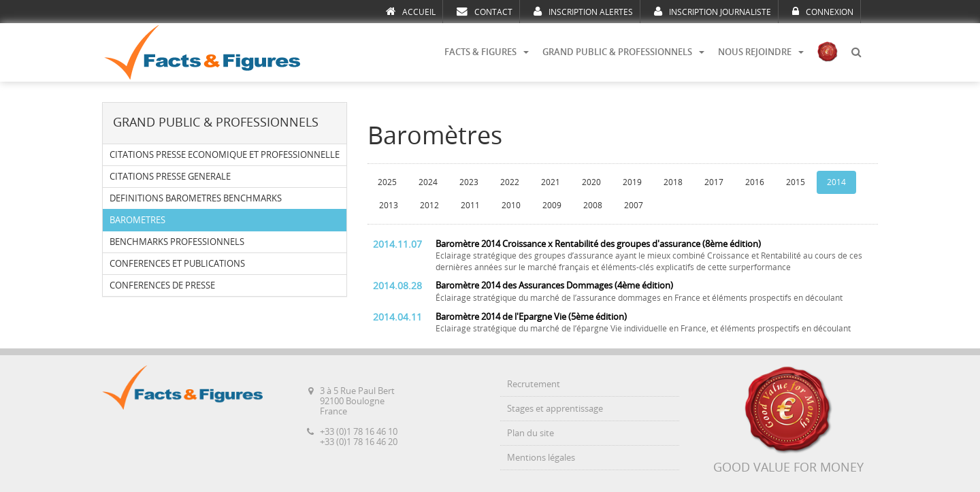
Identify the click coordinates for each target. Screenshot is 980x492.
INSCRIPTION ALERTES (583, 12)
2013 (389, 206)
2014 (836, 182)
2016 (755, 182)
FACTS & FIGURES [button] (487, 52)
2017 (714, 182)
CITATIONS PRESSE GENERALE (170, 177)
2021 (551, 182)
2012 (429, 206)
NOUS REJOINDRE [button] (761, 52)
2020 (591, 182)
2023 (469, 182)
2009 (552, 206)
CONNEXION (823, 12)
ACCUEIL (411, 12)
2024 (428, 182)
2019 (632, 182)
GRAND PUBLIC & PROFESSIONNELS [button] (623, 52)
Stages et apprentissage (555, 409)
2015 (796, 182)
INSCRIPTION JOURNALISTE (713, 12)
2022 (510, 182)
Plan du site (530, 433)
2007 (634, 206)
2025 (387, 182)
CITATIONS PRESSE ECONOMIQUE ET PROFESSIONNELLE (225, 155)
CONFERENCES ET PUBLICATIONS (177, 264)
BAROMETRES (137, 220)
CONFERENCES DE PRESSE (162, 285)
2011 (470, 206)
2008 (593, 206)
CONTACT (485, 12)
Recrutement (534, 384)
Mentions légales (541, 458)
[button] (856, 52)
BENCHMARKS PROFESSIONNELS (177, 242)
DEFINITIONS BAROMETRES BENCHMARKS (196, 198)
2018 (673, 182)
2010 (511, 206)
